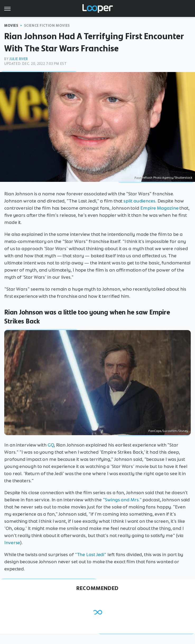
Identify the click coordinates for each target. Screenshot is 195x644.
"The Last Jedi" (91, 555)
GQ (51, 445)
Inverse (12, 543)
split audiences (139, 201)
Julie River (19, 59)
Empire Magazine (159, 208)
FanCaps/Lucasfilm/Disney (168, 431)
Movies (11, 26)
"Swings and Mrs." (122, 500)
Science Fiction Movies (47, 26)
